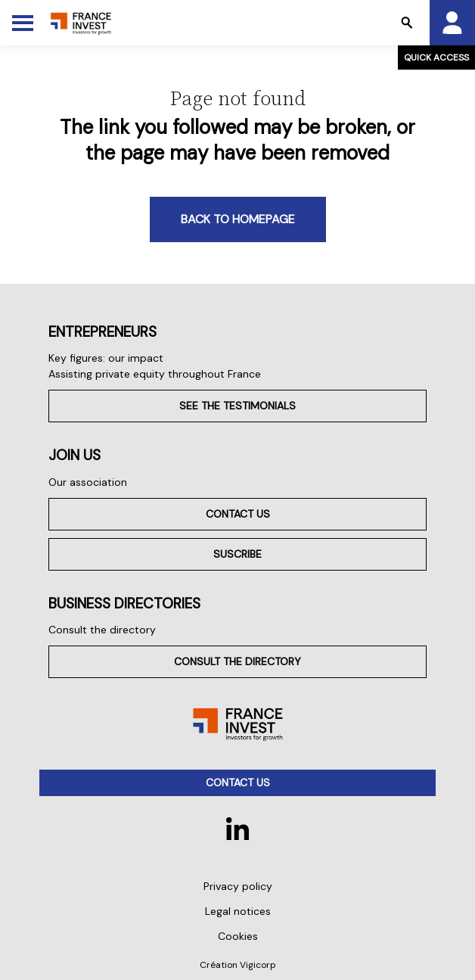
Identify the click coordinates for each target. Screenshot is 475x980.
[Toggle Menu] (23, 23)
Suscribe (237, 554)
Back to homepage (238, 219)
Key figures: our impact (106, 358)
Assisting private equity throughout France (155, 374)
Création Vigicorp (238, 965)
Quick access (436, 58)
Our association (88, 482)
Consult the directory (102, 630)
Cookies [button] (238, 936)
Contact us (238, 514)
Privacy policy (238, 886)
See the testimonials (237, 406)
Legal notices (238, 911)
